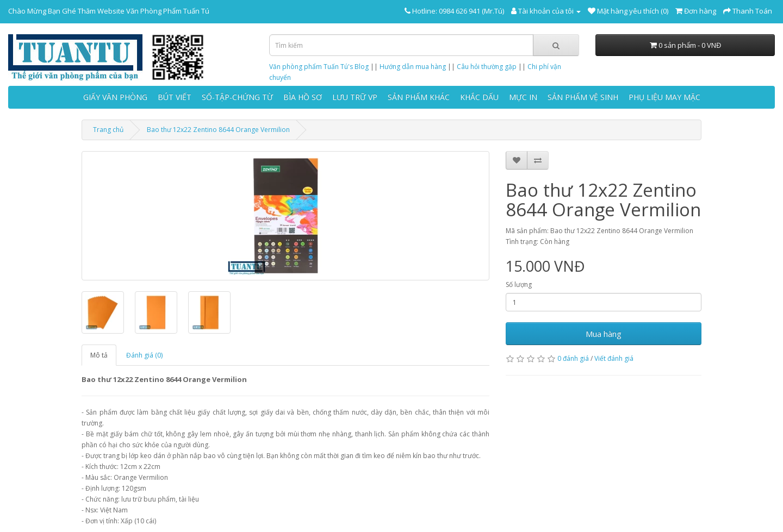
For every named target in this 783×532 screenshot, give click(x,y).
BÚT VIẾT (175, 97)
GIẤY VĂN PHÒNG (115, 97)
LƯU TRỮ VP (355, 97)
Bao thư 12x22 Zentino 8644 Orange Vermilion (218, 130)
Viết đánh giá (614, 358)
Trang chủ (108, 130)
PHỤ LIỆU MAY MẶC (664, 97)
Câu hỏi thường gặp (487, 67)
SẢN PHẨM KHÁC (419, 97)
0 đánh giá (573, 358)
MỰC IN (523, 97)
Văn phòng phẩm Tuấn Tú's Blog (319, 67)
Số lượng (519, 284)
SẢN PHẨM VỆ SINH (583, 97)
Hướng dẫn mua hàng (413, 67)
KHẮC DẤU (479, 97)
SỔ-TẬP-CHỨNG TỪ (237, 97)
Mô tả (99, 355)
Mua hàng (604, 334)
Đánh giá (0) (144, 355)
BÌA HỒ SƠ (303, 97)
